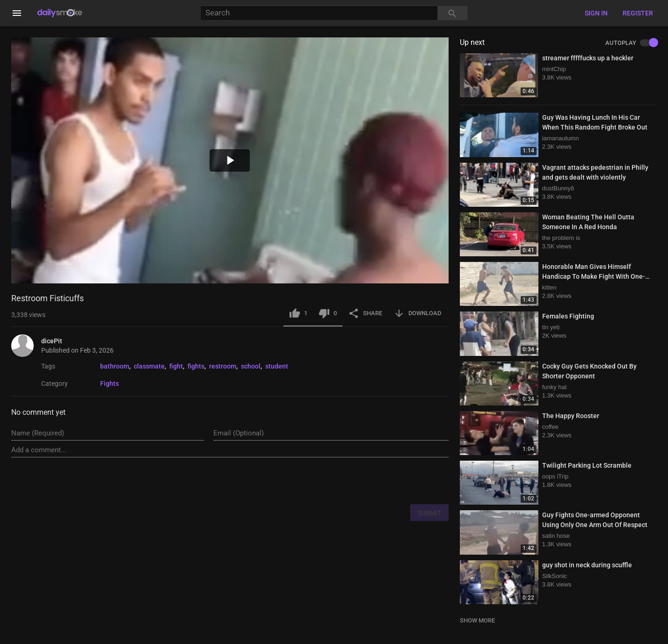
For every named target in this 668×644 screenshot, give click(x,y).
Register (638, 13)
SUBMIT (429, 513)
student (277, 366)
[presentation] (378, 480)
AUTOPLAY (631, 43)
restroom (223, 366)
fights (196, 366)
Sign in (596, 13)
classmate (149, 366)
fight (176, 366)
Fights (109, 384)
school (251, 366)
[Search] (319, 13)
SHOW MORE (477, 620)
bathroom (115, 366)
